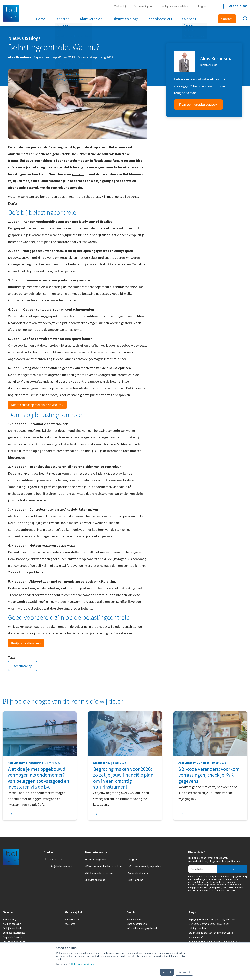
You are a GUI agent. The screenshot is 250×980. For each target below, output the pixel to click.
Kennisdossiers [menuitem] (160, 19)
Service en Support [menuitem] (97, 880)
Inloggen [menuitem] (201, 6)
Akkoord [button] (167, 972)
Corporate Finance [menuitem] (12, 937)
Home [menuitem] (41, 19)
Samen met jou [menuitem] (72, 919)
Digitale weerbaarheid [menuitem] (14, 942)
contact (78, 174)
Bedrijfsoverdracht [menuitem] (13, 928)
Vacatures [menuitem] (70, 924)
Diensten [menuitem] (63, 19)
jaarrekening (99, 633)
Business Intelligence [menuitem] (14, 933)
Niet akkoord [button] (184, 972)
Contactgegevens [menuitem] (96, 859)
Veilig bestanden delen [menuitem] (175, 6)
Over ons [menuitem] (188, 19)
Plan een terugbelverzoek (198, 105)
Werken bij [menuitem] (121, 6)
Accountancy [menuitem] (9, 919)
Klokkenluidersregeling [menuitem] (100, 873)
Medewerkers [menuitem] (134, 919)
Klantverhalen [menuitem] (91, 19)
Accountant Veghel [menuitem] (139, 873)
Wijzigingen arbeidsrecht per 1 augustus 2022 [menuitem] (212, 919)
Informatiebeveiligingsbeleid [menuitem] (145, 866)
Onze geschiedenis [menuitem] (137, 924)
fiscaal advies (123, 633)
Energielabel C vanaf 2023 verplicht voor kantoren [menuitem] (215, 942)
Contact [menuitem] (227, 19)
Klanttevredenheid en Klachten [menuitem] (104, 866)
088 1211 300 (235, 6)
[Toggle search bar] (245, 19)
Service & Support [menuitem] (145, 6)
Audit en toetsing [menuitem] (12, 924)
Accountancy (23, 666)
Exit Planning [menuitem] (135, 880)
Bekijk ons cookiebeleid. (84, 964)
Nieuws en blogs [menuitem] (125, 19)
